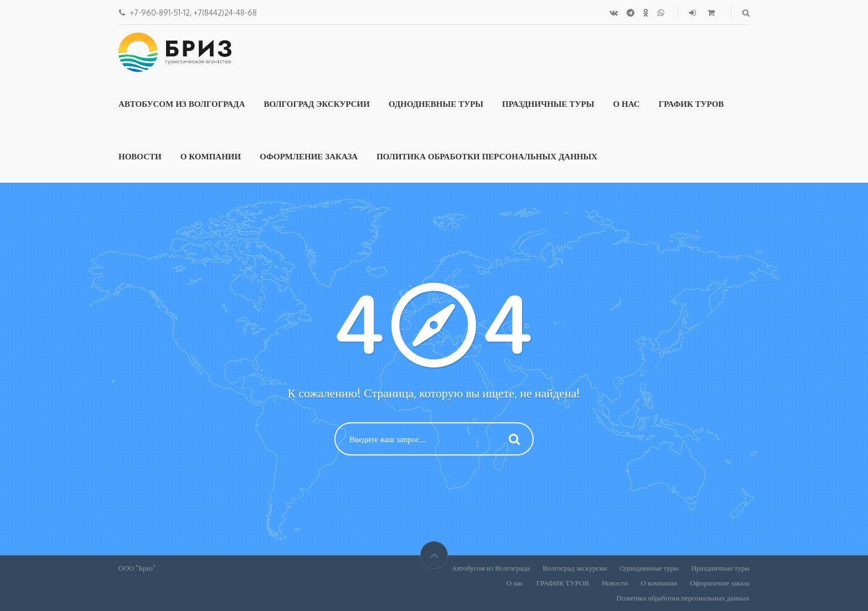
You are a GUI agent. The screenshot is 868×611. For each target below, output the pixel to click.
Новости (140, 156)
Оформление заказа (309, 156)
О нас (626, 104)
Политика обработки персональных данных (487, 156)
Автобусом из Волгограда (182, 104)
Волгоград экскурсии (317, 104)
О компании (211, 156)
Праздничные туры (548, 104)
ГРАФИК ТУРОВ (691, 104)
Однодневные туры (436, 104)
